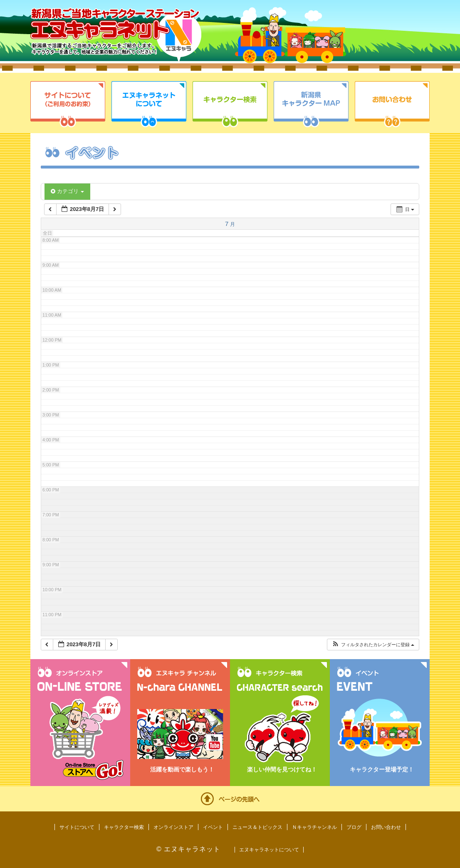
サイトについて (68, 104)
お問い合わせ (392, 104)
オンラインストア (173, 827)
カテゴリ (67, 191)
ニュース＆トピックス (257, 827)
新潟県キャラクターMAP (311, 104)
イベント (213, 827)
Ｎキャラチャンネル (314, 827)
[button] (373, 645)
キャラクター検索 (230, 104)
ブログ (354, 827)
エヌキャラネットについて (149, 104)
